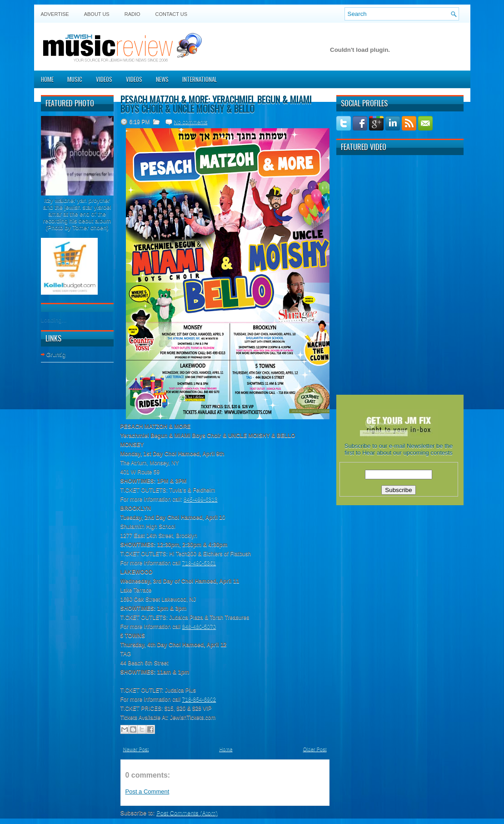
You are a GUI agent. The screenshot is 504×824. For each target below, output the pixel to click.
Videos (104, 79)
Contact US (172, 14)
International (200, 79)
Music (75, 79)
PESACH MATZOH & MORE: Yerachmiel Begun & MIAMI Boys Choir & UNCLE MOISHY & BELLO (216, 104)
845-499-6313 (201, 499)
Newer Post (136, 749)
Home (47, 79)
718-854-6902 (199, 699)
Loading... (54, 320)
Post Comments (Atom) (187, 813)
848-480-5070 (199, 627)
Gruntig (56, 354)
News (162, 79)
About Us (97, 14)
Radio (132, 14)
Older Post (315, 749)
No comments (191, 122)
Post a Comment (147, 791)
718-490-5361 (199, 563)
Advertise (55, 14)
